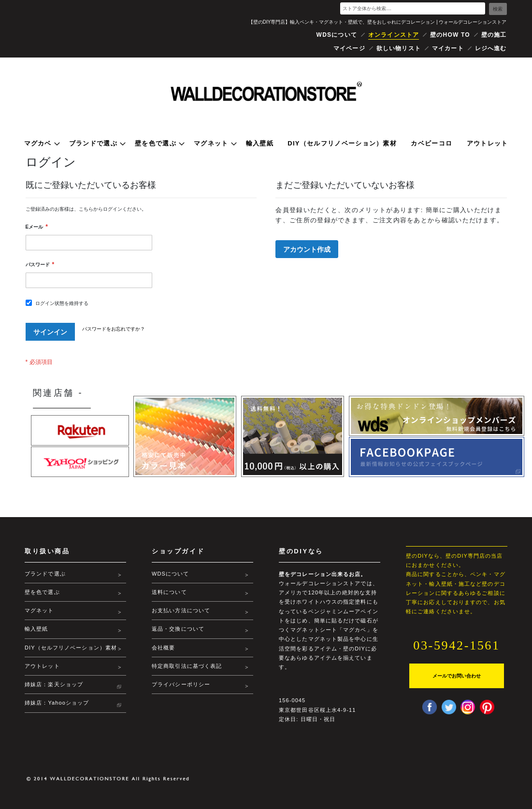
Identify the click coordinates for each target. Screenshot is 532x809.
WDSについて (337, 35)
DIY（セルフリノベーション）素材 (68, 652)
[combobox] (413, 8)
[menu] (266, 143)
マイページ (349, 48)
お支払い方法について (181, 610)
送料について (169, 592)
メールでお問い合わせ (457, 676)
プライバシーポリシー (181, 684)
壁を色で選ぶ (42, 592)
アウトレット (42, 675)
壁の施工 (494, 35)
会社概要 (163, 648)
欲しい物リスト (399, 48)
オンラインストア (394, 35)
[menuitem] (40, 143)
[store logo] (266, 91)
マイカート (448, 48)
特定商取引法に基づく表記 (187, 666)
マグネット (39, 610)
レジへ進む (491, 48)
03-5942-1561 (457, 645)
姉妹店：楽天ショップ (54, 693)
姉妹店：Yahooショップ (57, 712)
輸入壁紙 (36, 629)
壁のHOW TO (450, 35)
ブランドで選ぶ (45, 574)
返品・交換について (178, 629)
